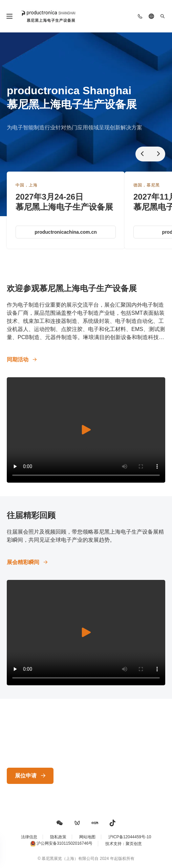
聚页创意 (134, 844)
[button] (60, 823)
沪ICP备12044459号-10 (130, 837)
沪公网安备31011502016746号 (64, 843)
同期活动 (18, 360)
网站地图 (87, 837)
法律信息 (29, 837)
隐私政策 (58, 837)
